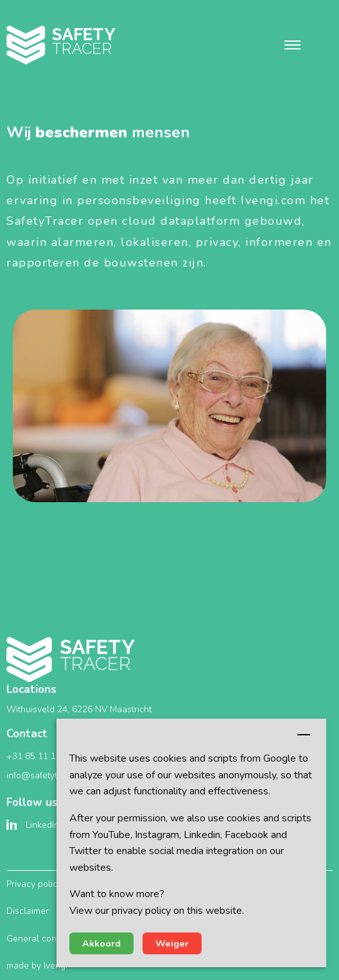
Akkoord (101, 943)
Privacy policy (34, 884)
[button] (292, 45)
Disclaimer (28, 911)
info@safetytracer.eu (48, 775)
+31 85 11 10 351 (43, 756)
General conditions (45, 939)
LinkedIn (42, 825)
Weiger (172, 943)
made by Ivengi (37, 966)
